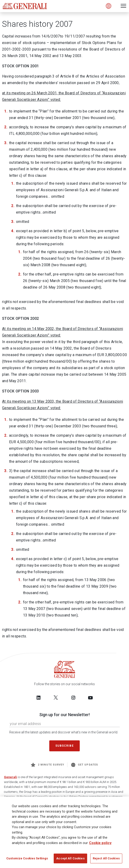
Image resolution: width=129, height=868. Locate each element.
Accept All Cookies (70, 860)
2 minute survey (48, 765)
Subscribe (64, 746)
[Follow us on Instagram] (73, 698)
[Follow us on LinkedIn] (39, 698)
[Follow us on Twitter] (56, 698)
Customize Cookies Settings (27, 860)
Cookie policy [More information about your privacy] (100, 844)
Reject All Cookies (106, 860)
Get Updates (85, 765)
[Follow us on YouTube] (90, 698)
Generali (10, 777)
